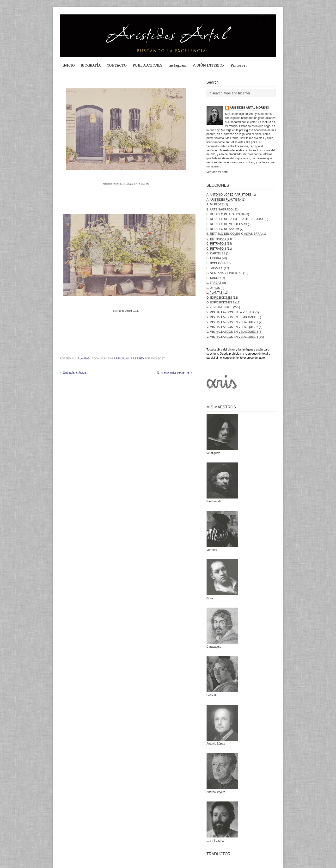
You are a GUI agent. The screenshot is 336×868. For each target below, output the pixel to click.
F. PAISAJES (215, 268)
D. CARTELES (216, 253)
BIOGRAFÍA (91, 65)
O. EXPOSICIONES (219, 298)
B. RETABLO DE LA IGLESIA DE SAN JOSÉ (235, 219)
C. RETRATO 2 (216, 244)
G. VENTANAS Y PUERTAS (225, 273)
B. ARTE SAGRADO (220, 209)
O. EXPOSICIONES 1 (221, 302)
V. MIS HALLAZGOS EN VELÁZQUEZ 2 (232, 327)
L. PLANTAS (82, 358)
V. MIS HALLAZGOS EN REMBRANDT (232, 317)
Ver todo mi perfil (217, 172)
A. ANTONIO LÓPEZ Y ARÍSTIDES (229, 195)
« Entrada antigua (73, 372)
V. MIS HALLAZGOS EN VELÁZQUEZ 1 (232, 322)
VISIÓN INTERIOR (208, 65)
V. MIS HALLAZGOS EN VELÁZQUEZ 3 (232, 332)
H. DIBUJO (214, 278)
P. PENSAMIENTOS (220, 307)
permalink (122, 358)
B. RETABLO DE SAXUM (223, 229)
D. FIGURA (214, 258)
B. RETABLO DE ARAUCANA (226, 214)
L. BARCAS (214, 283)
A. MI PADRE (215, 204)
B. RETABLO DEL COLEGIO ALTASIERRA (234, 234)
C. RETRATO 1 (216, 239)
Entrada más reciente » (175, 372)
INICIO (69, 65)
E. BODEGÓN (216, 263)
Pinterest (239, 65)
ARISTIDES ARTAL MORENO (250, 108)
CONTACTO (117, 65)
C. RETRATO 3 (216, 249)
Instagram (177, 65)
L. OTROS (213, 288)
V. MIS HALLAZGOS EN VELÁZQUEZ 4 (232, 337)
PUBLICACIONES (147, 65)
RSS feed (137, 358)
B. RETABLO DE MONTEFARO (227, 224)
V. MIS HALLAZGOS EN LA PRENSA (231, 312)
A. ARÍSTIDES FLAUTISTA (224, 200)
